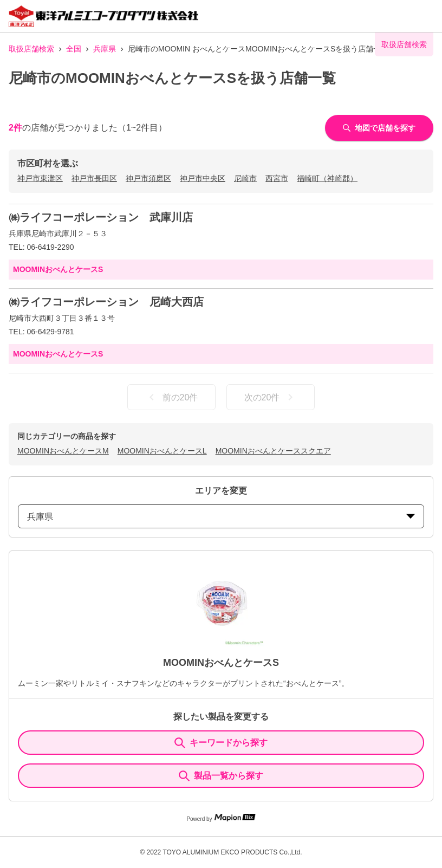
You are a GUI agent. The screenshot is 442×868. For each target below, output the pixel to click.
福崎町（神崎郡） (327, 178)
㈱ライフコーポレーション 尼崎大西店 (106, 302)
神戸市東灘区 (40, 178)
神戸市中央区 (203, 178)
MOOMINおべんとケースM (63, 451)
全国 (74, 49)
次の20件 (271, 397)
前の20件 (172, 397)
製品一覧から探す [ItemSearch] (221, 776)
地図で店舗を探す (379, 128)
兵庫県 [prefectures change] (221, 517)
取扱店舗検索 (31, 49)
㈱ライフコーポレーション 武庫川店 (101, 217)
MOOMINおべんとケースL (162, 451)
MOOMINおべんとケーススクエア (273, 451)
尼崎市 (245, 178)
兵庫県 (105, 49)
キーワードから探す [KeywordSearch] (221, 743)
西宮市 (277, 178)
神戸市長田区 (94, 178)
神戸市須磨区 (148, 178)
